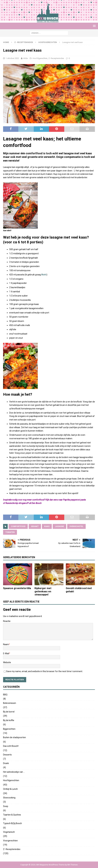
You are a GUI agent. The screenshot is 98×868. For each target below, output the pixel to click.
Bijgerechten (9, 729)
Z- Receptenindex (24, 42)
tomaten (10, 532)
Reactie (7, 621)
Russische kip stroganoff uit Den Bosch (23, 503)
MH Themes (72, 865)
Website (7, 662)
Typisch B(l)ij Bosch (12, 823)
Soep (6, 806)
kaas (47, 526)
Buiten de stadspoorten (14, 737)
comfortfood (18, 526)
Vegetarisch (9, 832)
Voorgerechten (10, 841)
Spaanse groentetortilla (17, 588)
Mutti (44, 275)
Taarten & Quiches (12, 815)
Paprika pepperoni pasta (74, 500)
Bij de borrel (9, 712)
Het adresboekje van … (14, 772)
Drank (6, 763)
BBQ (5, 695)
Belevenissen (10, 703)
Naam (6, 644)
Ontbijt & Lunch (10, 789)
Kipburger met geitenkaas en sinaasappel (43, 591)
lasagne (59, 526)
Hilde (25, 58)
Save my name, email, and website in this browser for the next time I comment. (44, 671)
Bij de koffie (9, 720)
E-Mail (6, 653)
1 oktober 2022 (12, 58)
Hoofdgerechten (40, 58)
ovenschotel (76, 526)
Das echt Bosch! (11, 746)
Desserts (7, 755)
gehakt (35, 526)
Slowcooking (9, 798)
